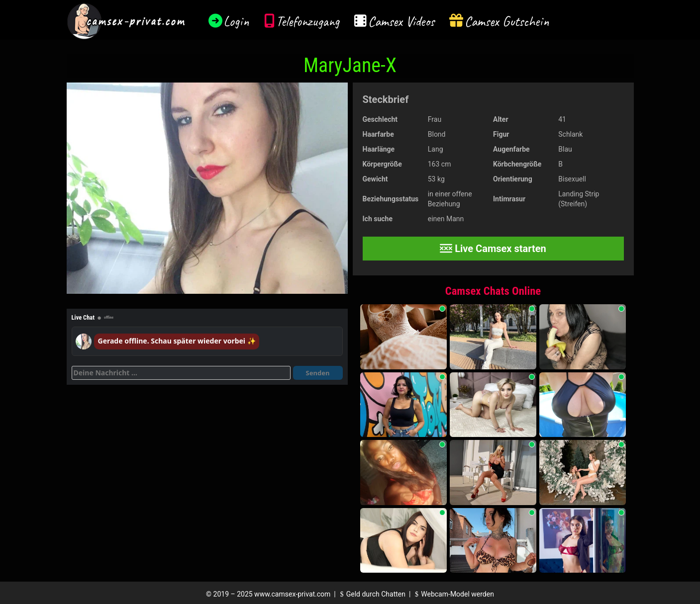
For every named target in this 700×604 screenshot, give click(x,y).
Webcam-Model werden (453, 594)
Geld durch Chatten (371, 594)
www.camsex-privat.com (292, 594)
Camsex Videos (401, 21)
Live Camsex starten (493, 249)
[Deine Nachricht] (181, 373)
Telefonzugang (308, 21)
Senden (318, 373)
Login (236, 21)
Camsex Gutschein (507, 21)
